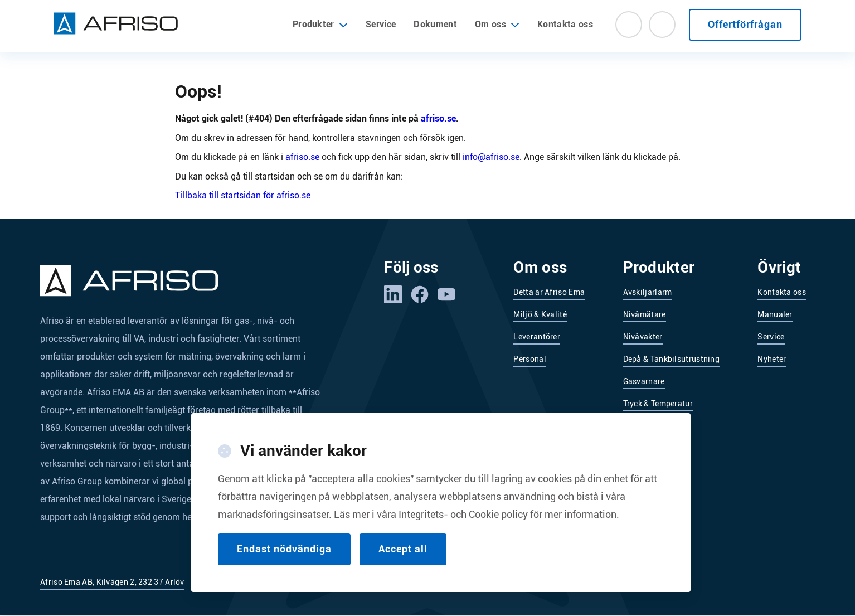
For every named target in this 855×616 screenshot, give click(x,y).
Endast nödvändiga (284, 563)
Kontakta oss (565, 24)
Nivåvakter (643, 337)
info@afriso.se (491, 157)
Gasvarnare (644, 381)
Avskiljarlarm (648, 292)
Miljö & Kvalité (540, 314)
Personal (529, 359)
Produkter (320, 25)
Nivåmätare (645, 314)
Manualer (775, 314)
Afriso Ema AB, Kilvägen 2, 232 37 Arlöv (112, 582)
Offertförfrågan (745, 24)
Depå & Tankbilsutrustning (672, 359)
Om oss (490, 25)
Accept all (403, 563)
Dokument (435, 24)
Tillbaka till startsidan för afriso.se (243, 195)
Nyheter (772, 359)
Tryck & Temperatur (658, 404)
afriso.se (438, 118)
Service (381, 24)
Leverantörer (537, 337)
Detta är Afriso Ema (549, 292)
